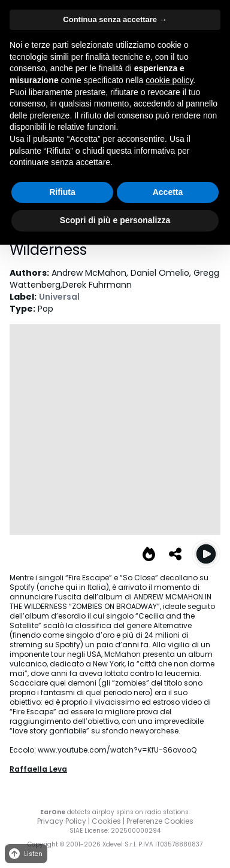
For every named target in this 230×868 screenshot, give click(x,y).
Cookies (106, 821)
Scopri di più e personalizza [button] (115, 220)
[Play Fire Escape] (206, 554)
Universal (59, 297)
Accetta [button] (168, 192)
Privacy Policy (62, 821)
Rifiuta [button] (62, 192)
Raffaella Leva (38, 769)
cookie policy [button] (169, 80)
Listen (25, 854)
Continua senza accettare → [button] (115, 19)
